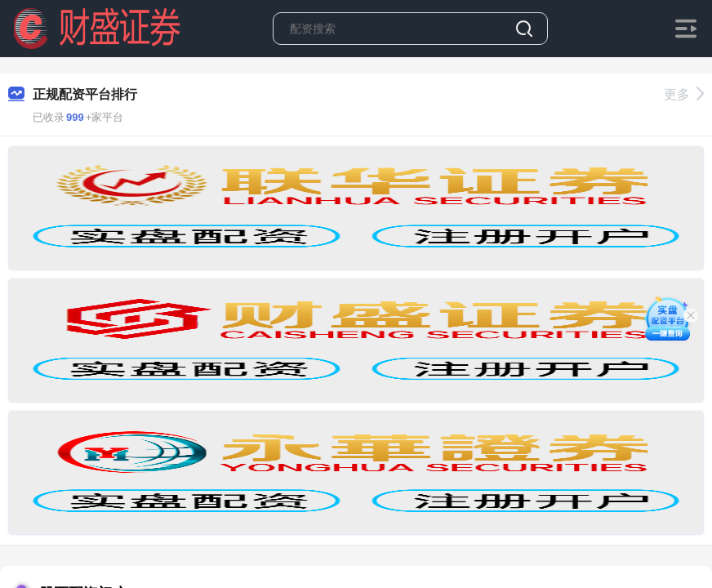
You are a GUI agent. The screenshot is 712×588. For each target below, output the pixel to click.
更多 (684, 94)
